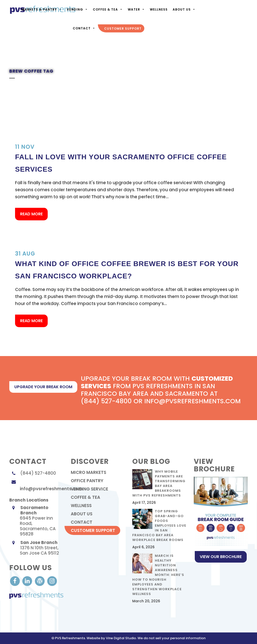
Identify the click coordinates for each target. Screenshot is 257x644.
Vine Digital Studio (121, 638)
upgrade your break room (43, 387)
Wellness (159, 9)
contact (82, 522)
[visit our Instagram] (52, 581)
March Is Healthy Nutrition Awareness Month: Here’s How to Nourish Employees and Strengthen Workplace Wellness (158, 575)
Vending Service (89, 489)
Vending (77, 9)
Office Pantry (87, 481)
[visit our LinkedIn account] (28, 581)
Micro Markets (88, 472)
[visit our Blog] (40, 581)
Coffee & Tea (108, 9)
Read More (31, 214)
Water (136, 9)
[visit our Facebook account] (15, 581)
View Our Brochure (221, 557)
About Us (184, 9)
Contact (84, 28)
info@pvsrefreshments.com (51, 489)
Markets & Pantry (42, 9)
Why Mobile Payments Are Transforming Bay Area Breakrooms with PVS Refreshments (159, 483)
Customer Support (123, 29)
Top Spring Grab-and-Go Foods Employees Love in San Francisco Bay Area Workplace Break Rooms (159, 526)
